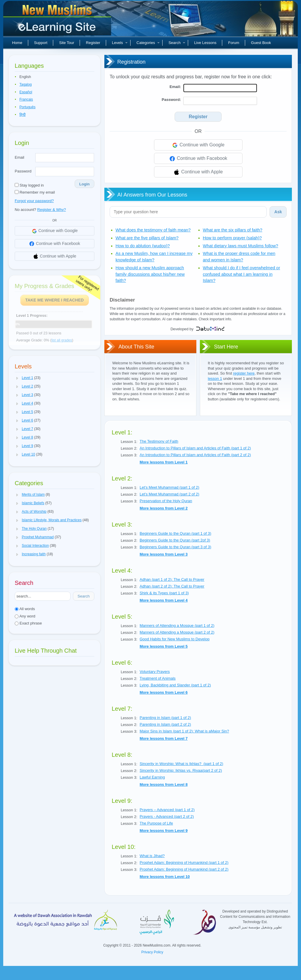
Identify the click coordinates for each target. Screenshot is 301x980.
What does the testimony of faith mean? (153, 230)
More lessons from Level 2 (164, 508)
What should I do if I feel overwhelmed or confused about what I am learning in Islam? (241, 274)
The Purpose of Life (156, 823)
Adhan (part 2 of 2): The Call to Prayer (172, 586)
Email (20, 157)
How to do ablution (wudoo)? (143, 246)
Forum (234, 43)
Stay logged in (29, 185)
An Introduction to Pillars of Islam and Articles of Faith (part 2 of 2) (195, 455)
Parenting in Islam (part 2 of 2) (165, 724)
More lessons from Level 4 (164, 600)
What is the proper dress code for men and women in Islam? (239, 257)
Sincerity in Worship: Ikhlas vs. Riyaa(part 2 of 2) (181, 770)
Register (93, 43)
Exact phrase (28, 623)
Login (85, 184)
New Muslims (58, 21)
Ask (278, 212)
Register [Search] (198, 117)
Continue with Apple (198, 172)
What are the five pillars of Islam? (147, 238)
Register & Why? (52, 210)
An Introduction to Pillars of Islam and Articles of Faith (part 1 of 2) (195, 448)
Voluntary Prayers (155, 672)
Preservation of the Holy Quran (166, 501)
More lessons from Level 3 (164, 554)
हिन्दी (22, 115)
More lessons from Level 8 (164, 784)
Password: (171, 100)
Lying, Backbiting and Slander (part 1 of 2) (175, 685)
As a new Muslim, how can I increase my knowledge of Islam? (154, 257)
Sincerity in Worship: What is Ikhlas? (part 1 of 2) (181, 764)
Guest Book (261, 43)
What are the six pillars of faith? (233, 230)
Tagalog (26, 84)
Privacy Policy (152, 952)
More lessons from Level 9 (164, 831)
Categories (148, 43)
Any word (25, 616)
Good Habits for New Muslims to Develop (175, 639)
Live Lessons (205, 43)
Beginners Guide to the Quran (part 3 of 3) (175, 547)
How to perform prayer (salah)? (232, 238)
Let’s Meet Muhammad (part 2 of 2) (169, 494)
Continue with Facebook (198, 159)
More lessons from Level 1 (164, 462)
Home (17, 43)
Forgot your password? (34, 201)
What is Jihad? (152, 856)
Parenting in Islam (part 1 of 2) (165, 718)
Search (177, 43)
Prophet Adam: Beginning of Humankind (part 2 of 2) (184, 869)
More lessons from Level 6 (164, 692)
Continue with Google (198, 145)
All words (25, 609)
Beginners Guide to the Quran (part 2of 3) (175, 540)
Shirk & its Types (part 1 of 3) (164, 593)
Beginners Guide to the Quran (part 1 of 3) (175, 533)
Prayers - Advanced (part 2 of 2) (167, 816)
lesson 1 (215, 379)
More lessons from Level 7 (164, 738)
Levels (120, 43)
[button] (17, 378)
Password (23, 171)
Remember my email (35, 192)
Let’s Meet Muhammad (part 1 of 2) (169, 487)
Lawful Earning (152, 777)
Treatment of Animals (158, 678)
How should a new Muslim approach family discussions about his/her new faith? (150, 274)
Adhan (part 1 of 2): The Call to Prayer (172, 579)
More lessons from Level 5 (164, 646)
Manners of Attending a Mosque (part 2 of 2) (177, 632)
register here (244, 373)
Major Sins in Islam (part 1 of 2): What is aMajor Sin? (184, 731)
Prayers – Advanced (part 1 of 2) (167, 810)
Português (27, 107)
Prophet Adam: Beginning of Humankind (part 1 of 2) (184, 863)
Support (41, 43)
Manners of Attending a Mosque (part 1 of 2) (177, 626)
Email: (175, 87)
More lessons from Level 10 (165, 877)
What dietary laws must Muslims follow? (240, 246)
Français (26, 99)
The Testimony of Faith (159, 441)
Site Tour (67, 43)
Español (26, 92)
